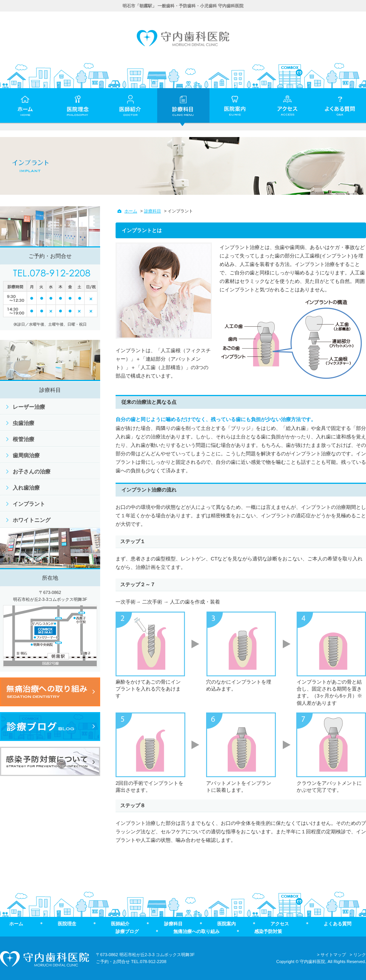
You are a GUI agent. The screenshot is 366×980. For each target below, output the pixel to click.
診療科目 (153, 211)
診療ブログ (127, 932)
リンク (360, 955)
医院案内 (227, 924)
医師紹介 (120, 924)
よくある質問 (337, 924)
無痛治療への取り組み (196, 932)
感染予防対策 (268, 932)
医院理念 (67, 924)
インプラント (29, 504)
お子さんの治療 (32, 472)
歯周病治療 (26, 455)
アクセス (280, 924)
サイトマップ (333, 955)
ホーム (131, 211)
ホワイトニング (32, 520)
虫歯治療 (24, 423)
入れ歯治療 (26, 488)
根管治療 (24, 439)
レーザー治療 (29, 407)
